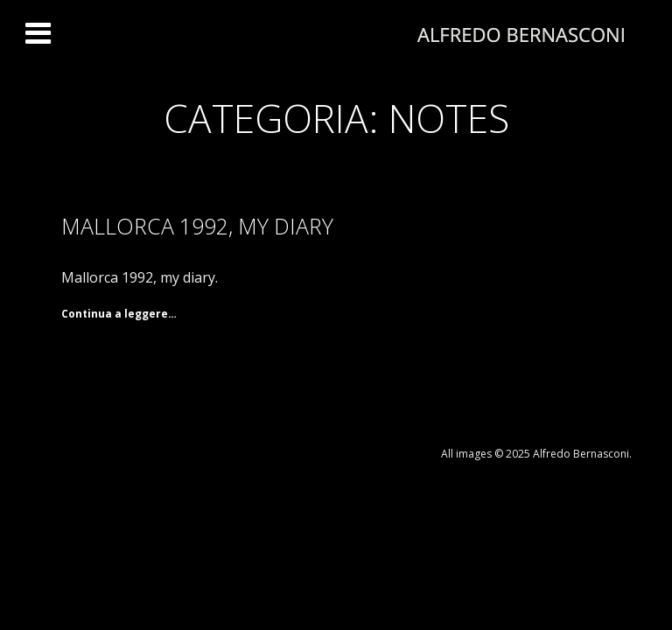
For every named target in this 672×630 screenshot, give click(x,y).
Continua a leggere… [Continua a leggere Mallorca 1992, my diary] (119, 314)
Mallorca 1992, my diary (197, 226)
